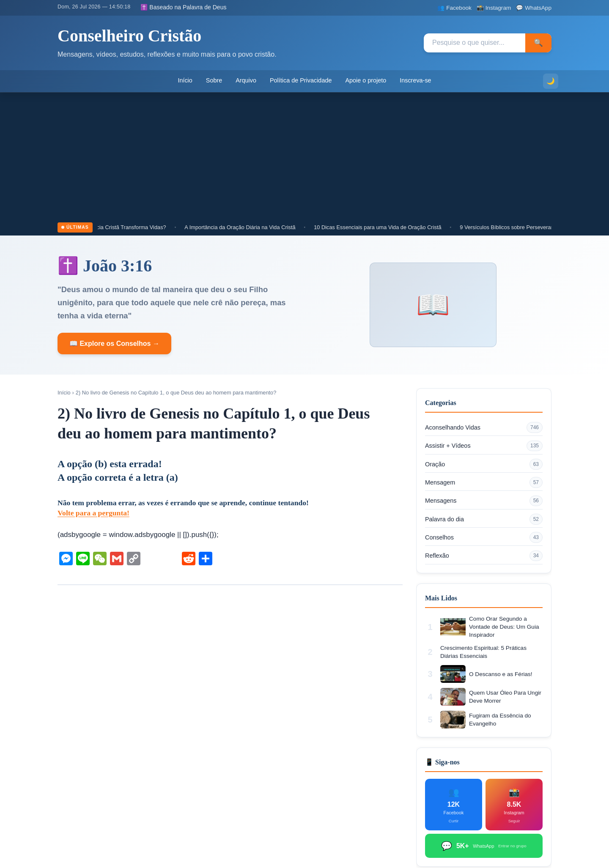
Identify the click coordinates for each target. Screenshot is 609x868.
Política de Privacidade (301, 80)
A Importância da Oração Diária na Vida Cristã (246, 227)
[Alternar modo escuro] (551, 81)
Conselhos (484, 537)
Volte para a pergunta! (93, 513)
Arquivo (246, 80)
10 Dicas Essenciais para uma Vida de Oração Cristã (384, 227)
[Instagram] (494, 8)
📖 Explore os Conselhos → (114, 344)
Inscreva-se (415, 80)
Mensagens (484, 501)
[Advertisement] (304, 159)
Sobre (214, 80)
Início (185, 80)
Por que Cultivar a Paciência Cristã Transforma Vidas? (107, 227)
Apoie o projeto (366, 80)
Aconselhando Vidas (484, 427)
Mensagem (484, 482)
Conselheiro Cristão (129, 36)
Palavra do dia (484, 519)
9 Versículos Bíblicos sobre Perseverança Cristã (524, 227)
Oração (484, 464)
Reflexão (484, 556)
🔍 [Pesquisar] (538, 43)
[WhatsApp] (534, 8)
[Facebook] (454, 8)
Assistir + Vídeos (484, 446)
